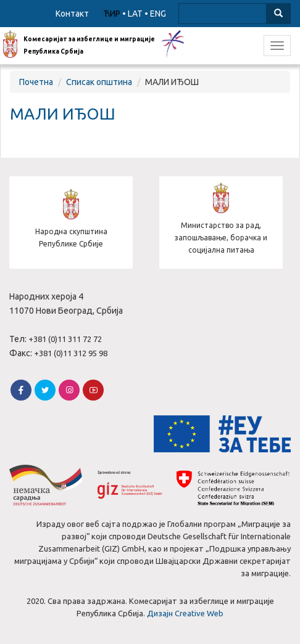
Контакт (72, 14)
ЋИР (112, 14)
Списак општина (99, 82)
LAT (135, 14)
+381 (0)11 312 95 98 (71, 353)
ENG (158, 14)
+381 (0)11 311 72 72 (65, 339)
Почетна (36, 82)
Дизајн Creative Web (185, 613)
